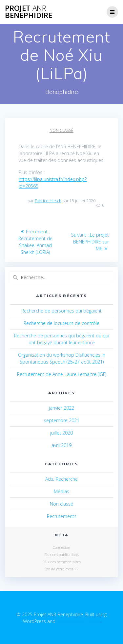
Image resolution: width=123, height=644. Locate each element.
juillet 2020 (61, 433)
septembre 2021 (62, 420)
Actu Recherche (61, 479)
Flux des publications (61, 555)
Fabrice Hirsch (48, 201)
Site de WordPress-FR (61, 569)
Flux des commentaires (61, 562)
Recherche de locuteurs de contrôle (61, 323)
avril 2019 (61, 445)
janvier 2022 (61, 408)
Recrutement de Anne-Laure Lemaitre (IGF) (62, 374)
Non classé (61, 130)
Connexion (61, 547)
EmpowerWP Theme (78, 621)
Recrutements (62, 516)
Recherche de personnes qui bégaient (61, 311)
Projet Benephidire (29, 12)
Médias (61, 491)
